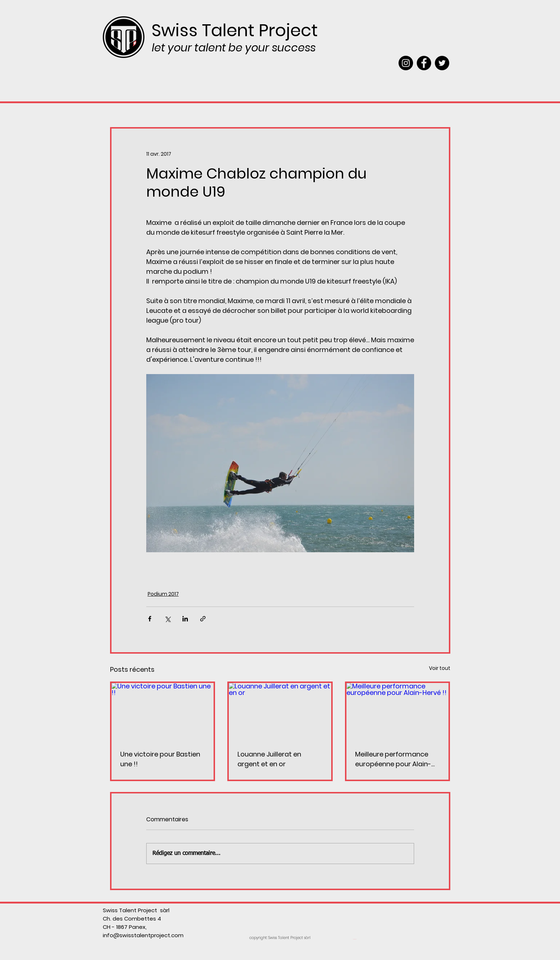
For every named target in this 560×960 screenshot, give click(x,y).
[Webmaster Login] (355, 939)
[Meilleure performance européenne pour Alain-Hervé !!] (398, 712)
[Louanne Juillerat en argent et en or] (280, 712)
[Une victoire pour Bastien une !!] (163, 712)
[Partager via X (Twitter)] (167, 619)
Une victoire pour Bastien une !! (160, 759)
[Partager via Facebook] (150, 619)
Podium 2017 (163, 594)
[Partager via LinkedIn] (185, 619)
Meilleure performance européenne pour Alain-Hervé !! (393, 759)
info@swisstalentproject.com (143, 935)
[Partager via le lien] (203, 619)
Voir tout (440, 668)
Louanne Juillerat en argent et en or (269, 759)
